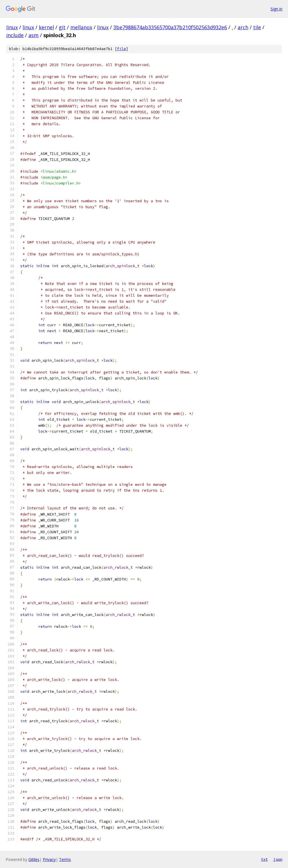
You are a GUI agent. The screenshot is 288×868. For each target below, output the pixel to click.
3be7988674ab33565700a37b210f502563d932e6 (170, 27)
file (121, 49)
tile (257, 27)
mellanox (81, 27)
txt (264, 859)
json (278, 859)
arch (243, 27)
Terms (65, 859)
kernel (46, 27)
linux (12, 27)
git (62, 27)
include (15, 35)
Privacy (49, 859)
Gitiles (34, 859)
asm (33, 35)
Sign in (276, 9)
